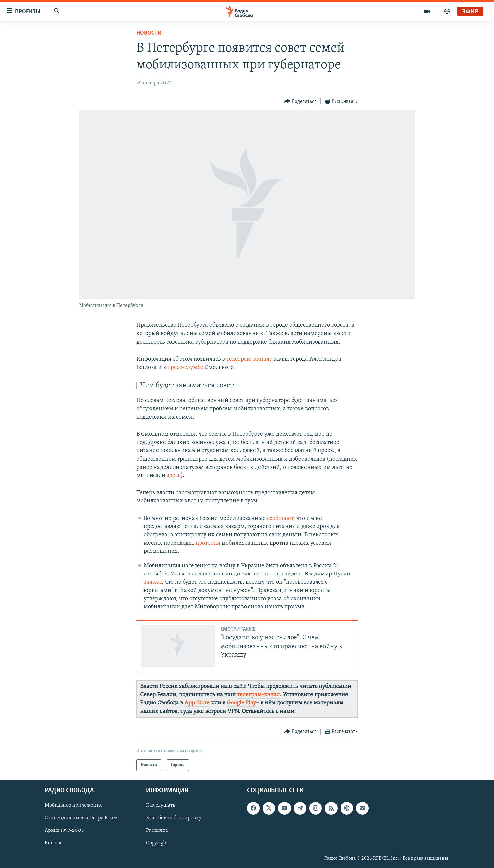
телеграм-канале (249, 359)
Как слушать (160, 805)
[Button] (300, 102)
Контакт (54, 843)
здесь (174, 476)
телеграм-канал (258, 695)
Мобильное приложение (74, 805)
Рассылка (157, 830)
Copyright (157, 843)
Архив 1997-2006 (64, 830)
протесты (209, 543)
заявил (153, 582)
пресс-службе (185, 367)
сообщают (280, 518)
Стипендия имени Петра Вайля (82, 818)
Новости (149, 33)
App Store (197, 703)
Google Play (241, 703)
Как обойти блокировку (174, 818)
